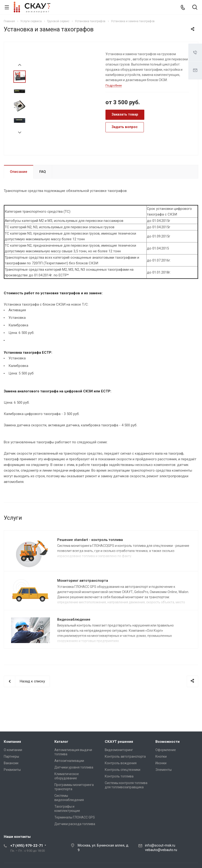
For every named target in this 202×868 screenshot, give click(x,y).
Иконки (161, 763)
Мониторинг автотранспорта (83, 581)
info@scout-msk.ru (160, 845)
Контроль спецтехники (123, 770)
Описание (19, 172)
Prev (20, 65)
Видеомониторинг (119, 750)
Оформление (166, 750)
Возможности (168, 742)
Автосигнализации (69, 761)
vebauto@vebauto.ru (161, 850)
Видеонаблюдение (74, 619)
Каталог (61, 742)
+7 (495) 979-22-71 (27, 846)
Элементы (164, 770)
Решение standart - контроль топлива (90, 540)
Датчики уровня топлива (74, 767)
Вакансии (11, 763)
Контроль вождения (121, 763)
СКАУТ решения (119, 742)
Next (20, 133)
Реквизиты (12, 770)
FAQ (43, 172)
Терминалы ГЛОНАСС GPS (75, 817)
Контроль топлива (119, 776)
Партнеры (11, 756)
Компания (12, 742)
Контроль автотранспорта (125, 756)
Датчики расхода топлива (75, 824)
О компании (13, 750)
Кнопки (161, 756)
